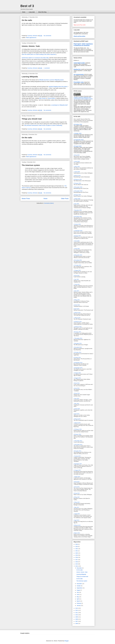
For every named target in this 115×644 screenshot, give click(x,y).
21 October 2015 (77, 265)
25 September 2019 (79, 140)
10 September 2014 (78, 368)
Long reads (32, 12)
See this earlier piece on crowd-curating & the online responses (39, 54)
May (78, 597)
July (78, 592)
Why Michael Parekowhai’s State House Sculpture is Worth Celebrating (43, 125)
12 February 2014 (78, 429)
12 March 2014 (77, 423)
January (79, 605)
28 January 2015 (77, 332)
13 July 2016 (77, 241)
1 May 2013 (76, 507)
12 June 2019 (77, 162)
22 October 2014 (77, 352)
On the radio (27, 20)
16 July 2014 (77, 388)
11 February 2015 (78, 327)
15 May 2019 (77, 167)
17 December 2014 (78, 338)
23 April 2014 (77, 409)
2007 (77, 621)
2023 (77, 546)
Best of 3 (27, 6)
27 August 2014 (77, 373)
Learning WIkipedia (30, 77)
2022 (77, 549)
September (80, 588)
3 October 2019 (78, 133)
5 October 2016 (77, 224)
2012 (77, 610)
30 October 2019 (78, 124)
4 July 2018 (76, 204)
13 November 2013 (78, 445)
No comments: (48, 36)
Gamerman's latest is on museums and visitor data (35, 58)
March (78, 601)
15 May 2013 (77, 502)
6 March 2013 (77, 533)
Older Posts (65, 199)
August (79, 590)
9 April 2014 (76, 414)
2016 (77, 562)
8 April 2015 (76, 309)
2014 (77, 566)
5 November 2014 (78, 347)
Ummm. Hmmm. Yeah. (31, 46)
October (79, 586)
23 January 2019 (77, 183)
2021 (77, 551)
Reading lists (77, 69)
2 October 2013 (77, 456)
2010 (77, 615)
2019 (77, 555)
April (78, 599)
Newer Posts (26, 199)
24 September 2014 (78, 363)
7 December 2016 (78, 210)
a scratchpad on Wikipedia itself (59, 105)
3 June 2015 (76, 291)
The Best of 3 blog (78, 96)
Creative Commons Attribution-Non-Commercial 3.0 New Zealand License (83, 98)
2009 (77, 617)
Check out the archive (79, 36)
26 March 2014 (77, 419)
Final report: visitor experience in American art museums (83, 45)
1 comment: (47, 68)
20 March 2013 (77, 525)
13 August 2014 (77, 378)
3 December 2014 (78, 343)
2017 (77, 560)
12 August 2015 (77, 270)
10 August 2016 (77, 236)
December (79, 568)
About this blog (42, 12)
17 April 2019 (77, 172)
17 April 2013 (77, 514)
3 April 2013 (76, 520)
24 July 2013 (77, 482)
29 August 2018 (77, 195)
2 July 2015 (76, 279)
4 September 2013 (78, 464)
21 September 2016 (78, 231)
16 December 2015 (78, 255)
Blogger (67, 641)
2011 (77, 613)
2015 (77, 564)
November (79, 584)
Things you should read (32, 119)
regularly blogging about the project (58, 87)
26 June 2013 (77, 493)
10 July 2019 (77, 155)
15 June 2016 (77, 249)
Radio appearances (31, 38)
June (78, 595)
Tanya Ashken (51, 98)
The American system (31, 165)
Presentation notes (79, 82)
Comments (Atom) (49, 203)
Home (24, 12)
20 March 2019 (77, 176)
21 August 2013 (77, 470)
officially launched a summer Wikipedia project (51, 80)
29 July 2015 (77, 276)
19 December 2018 (78, 187)
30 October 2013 (77, 451)
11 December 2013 (78, 441)
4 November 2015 (78, 260)
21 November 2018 (78, 191)
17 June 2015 (77, 284)
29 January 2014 (77, 434)
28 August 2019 (78, 146)
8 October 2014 (77, 358)
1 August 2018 (77, 199)
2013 (77, 608)
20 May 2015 (77, 300)
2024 (77, 544)
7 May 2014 (76, 404)
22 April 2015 (77, 305)
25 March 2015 (77, 313)
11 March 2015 (77, 318)
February (79, 603)
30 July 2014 (77, 383)
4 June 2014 (76, 398)
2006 (77, 624)
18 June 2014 (77, 393)
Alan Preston (43, 98)
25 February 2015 (78, 322)
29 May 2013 (77, 497)
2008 (77, 619)
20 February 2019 (78, 179)
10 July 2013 (77, 487)
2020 (77, 553)
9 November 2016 (78, 217)
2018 (77, 557)
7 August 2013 (77, 477)
